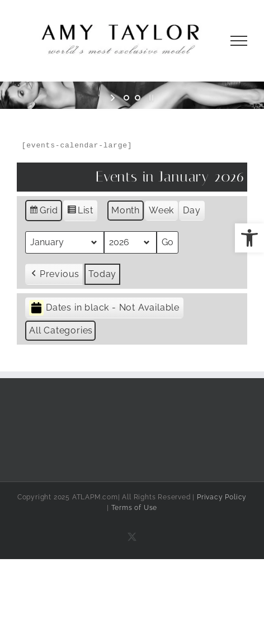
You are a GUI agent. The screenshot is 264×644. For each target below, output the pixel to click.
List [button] (80, 212)
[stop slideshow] (150, 98)
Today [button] (102, 274)
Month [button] (126, 210)
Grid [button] (43, 212)
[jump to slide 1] (126, 98)
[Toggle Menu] (239, 41)
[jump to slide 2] (138, 98)
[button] (249, 238)
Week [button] (161, 210)
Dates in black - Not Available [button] (104, 308)
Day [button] (192, 210)
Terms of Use (135, 508)
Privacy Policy (222, 497)
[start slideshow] (114, 98)
